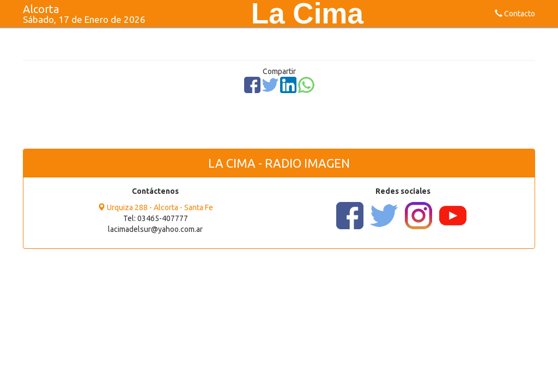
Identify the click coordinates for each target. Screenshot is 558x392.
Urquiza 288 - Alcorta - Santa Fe (155, 207)
